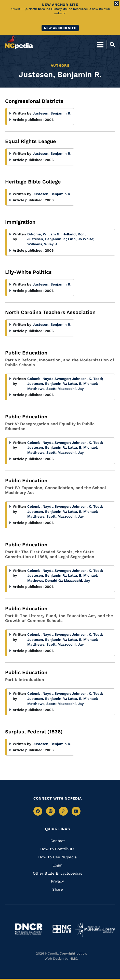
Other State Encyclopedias (58, 873)
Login (57, 865)
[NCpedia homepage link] (19, 42)
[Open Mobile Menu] (100, 45)
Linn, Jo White (81, 239)
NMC (73, 958)
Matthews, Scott (42, 389)
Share (58, 889)
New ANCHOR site (60, 28)
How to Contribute (57, 849)
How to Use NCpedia (57, 857)
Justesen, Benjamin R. (52, 113)
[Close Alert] (116, 3)
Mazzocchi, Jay (71, 389)
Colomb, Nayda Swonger (49, 379)
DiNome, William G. (44, 234)
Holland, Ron (74, 234)
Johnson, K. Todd (87, 379)
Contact (58, 841)
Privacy (57, 881)
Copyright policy (73, 953)
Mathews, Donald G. (45, 580)
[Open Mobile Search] (111, 45)
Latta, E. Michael (83, 384)
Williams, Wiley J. (43, 244)
